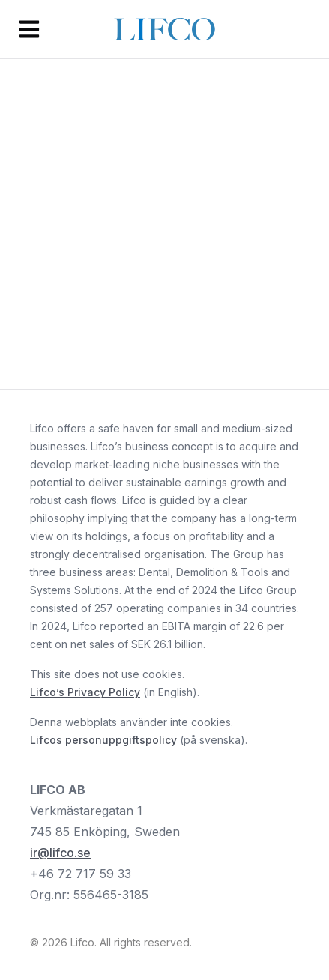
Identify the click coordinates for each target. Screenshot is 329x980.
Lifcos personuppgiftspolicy (103, 740)
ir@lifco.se (60, 853)
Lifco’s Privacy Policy (85, 692)
